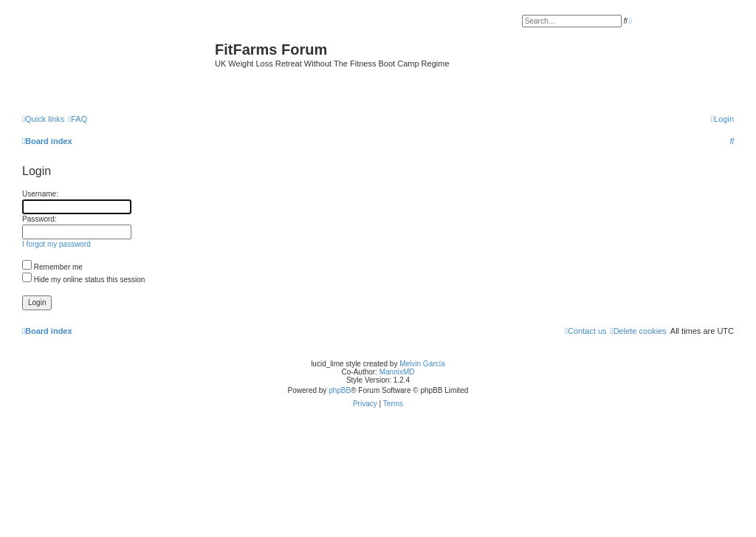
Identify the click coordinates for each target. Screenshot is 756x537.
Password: (39, 219)
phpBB (340, 390)
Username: (40, 194)
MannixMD (397, 372)
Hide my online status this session (83, 280)
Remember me (52, 267)
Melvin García (422, 364)
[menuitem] (78, 119)
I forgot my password (56, 244)
